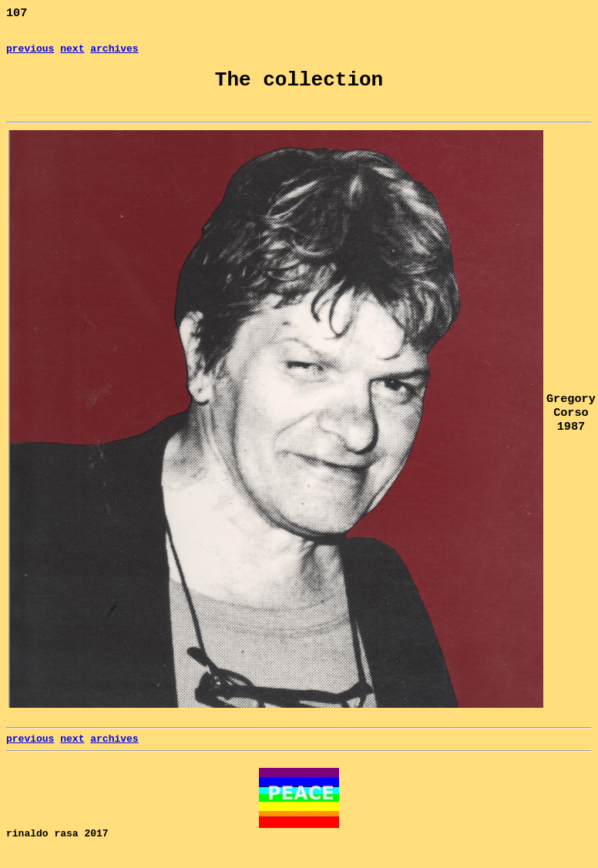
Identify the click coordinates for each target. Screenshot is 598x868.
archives (114, 54)
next (72, 54)
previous (30, 54)
